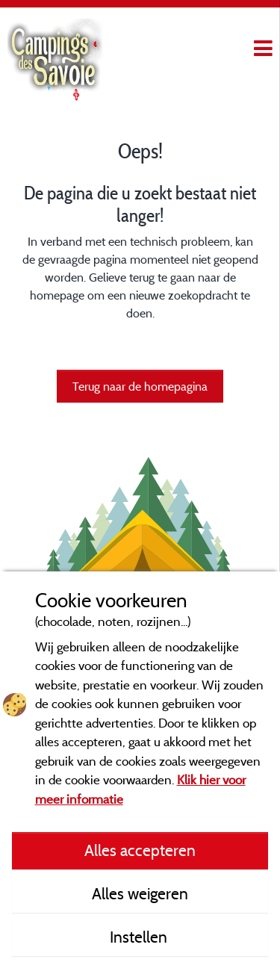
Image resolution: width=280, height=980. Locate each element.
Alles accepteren (140, 850)
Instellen (140, 937)
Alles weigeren (140, 893)
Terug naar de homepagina (140, 386)
